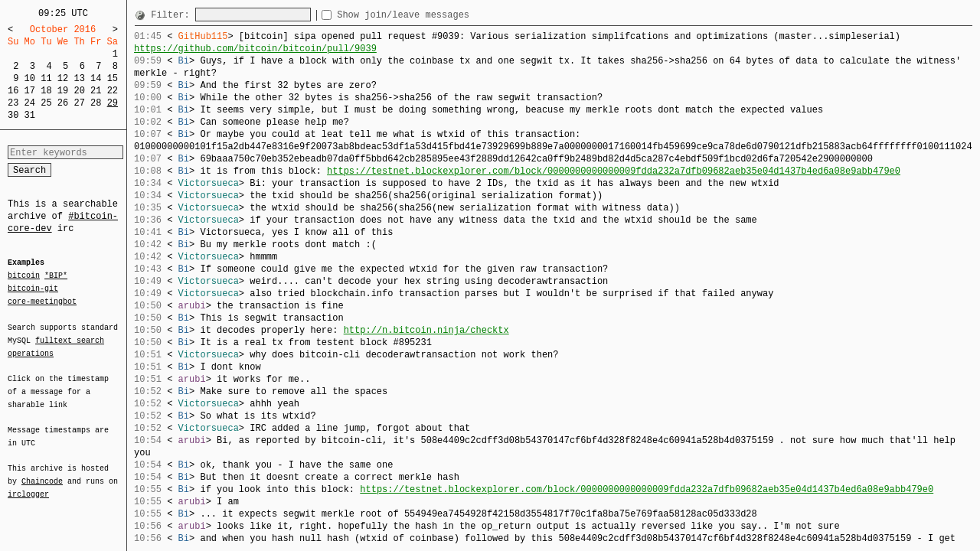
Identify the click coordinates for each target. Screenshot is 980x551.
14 (96, 78)
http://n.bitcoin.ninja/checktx (426, 330)
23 (13, 103)
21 (96, 91)
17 (30, 91)
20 (79, 91)
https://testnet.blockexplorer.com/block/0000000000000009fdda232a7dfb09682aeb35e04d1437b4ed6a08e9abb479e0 (614, 171)
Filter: (173, 15)
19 (63, 91)
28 (96, 103)
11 (46, 78)
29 (113, 103)
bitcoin (24, 276)
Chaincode (42, 472)
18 (46, 91)
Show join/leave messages (431, 15)
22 (113, 91)
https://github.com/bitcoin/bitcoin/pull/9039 (255, 49)
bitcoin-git (33, 289)
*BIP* (56, 276)
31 (30, 115)
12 (63, 78)
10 (30, 78)
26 (63, 103)
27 (79, 103)
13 (79, 78)
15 (113, 78)
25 (46, 103)
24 (30, 103)
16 (13, 91)
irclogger (28, 484)
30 (13, 115)
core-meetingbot (42, 301)
